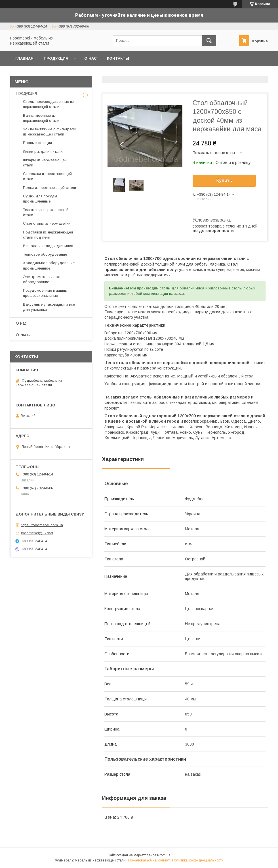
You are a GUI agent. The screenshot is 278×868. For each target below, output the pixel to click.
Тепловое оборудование (45, 254)
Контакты (118, 58)
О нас (90, 58)
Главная (24, 58)
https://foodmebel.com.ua (42, 525)
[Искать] (209, 41)
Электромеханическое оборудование (43, 279)
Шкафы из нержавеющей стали (45, 163)
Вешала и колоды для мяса (48, 246)
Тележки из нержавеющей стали (46, 212)
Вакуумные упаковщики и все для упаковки (49, 307)
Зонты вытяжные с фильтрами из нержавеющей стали (50, 132)
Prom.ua (164, 855)
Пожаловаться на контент (149, 860)
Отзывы (23, 335)
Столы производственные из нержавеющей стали (48, 104)
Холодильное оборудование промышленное (49, 265)
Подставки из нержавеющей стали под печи (48, 235)
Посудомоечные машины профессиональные (45, 293)
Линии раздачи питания (44, 152)
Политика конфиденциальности (198, 860)
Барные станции (37, 143)
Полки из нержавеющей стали (50, 188)
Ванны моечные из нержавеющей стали (41, 118)
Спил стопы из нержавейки (47, 223)
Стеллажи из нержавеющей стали (47, 176)
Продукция (56, 58)
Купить (224, 181)
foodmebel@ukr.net (37, 533)
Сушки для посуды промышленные (40, 199)
